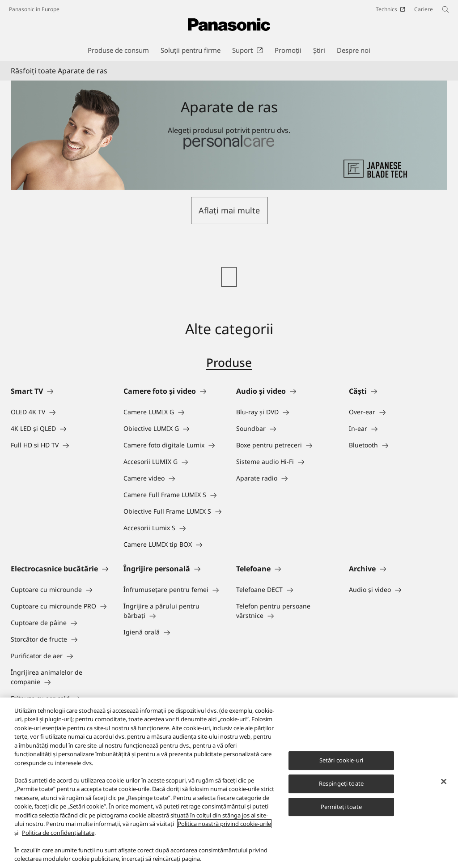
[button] (229, 211)
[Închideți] (444, 782)
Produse (229, 362)
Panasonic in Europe (34, 9)
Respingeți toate (341, 784)
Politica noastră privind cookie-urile (224, 825)
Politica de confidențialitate (58, 833)
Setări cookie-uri (341, 761)
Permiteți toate (341, 807)
